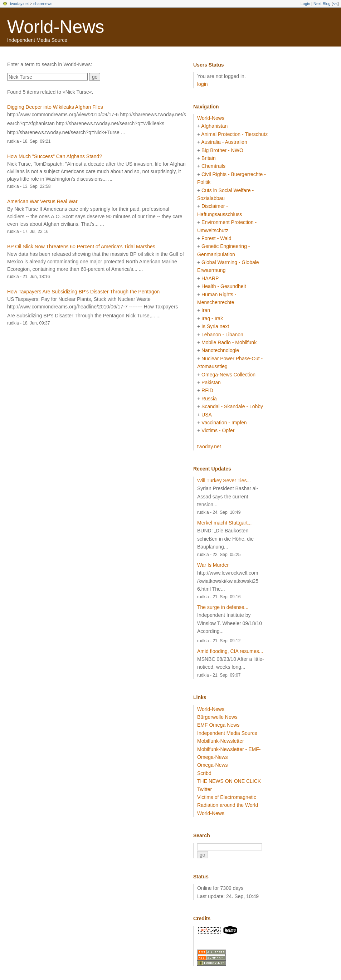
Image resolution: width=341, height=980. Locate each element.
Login (305, 4)
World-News (56, 27)
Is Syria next (215, 326)
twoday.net (19, 4)
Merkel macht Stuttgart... (225, 523)
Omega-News (213, 765)
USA (207, 415)
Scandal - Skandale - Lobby (232, 406)
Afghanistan (214, 126)
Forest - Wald (216, 238)
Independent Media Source (227, 733)
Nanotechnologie (220, 350)
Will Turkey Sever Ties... (224, 481)
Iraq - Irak (212, 318)
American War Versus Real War (42, 201)
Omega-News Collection (228, 375)
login (203, 84)
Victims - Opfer (218, 430)
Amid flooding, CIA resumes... (230, 651)
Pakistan (211, 382)
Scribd (204, 773)
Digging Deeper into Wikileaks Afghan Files (55, 107)
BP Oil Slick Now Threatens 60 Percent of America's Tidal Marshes (81, 247)
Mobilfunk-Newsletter (221, 741)
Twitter (204, 789)
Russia (209, 399)
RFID (207, 390)
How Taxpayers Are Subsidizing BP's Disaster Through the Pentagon (83, 292)
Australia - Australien (224, 142)
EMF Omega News (218, 725)
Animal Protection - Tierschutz (234, 134)
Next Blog (322, 4)
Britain (209, 158)
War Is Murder (213, 565)
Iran (206, 310)
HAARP (210, 278)
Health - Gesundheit (224, 286)
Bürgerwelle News (217, 717)
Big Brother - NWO (222, 150)
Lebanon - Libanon (222, 335)
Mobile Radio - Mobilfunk (229, 342)
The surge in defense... (223, 607)
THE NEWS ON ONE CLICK (229, 781)
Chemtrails (213, 166)
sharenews (43, 4)
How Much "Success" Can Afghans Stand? (55, 156)
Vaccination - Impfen (224, 423)
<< (335, 4)
